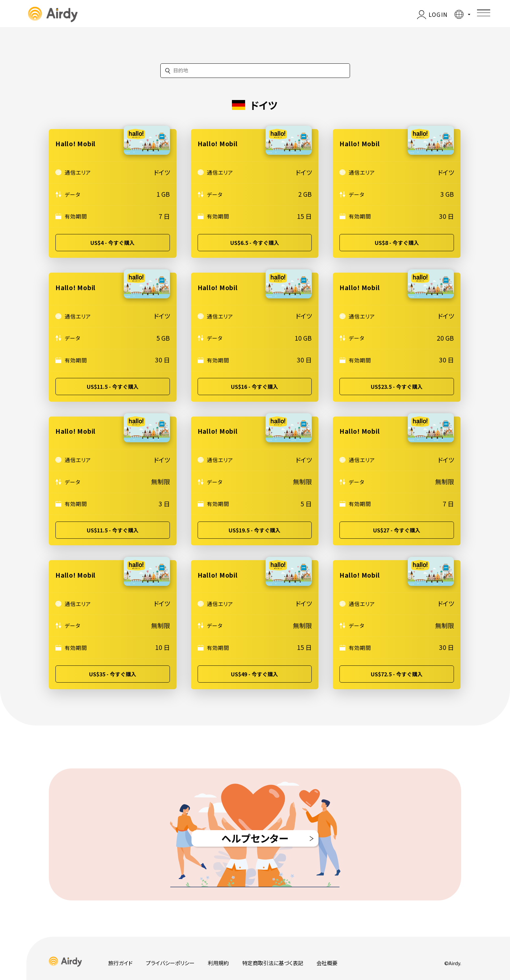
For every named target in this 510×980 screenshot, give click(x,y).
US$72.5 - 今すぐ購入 (397, 674)
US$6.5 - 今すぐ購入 (255, 243)
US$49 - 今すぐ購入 (255, 674)
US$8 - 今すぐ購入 (397, 243)
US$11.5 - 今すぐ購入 (113, 387)
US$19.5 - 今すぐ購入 (255, 530)
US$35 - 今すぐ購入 (113, 674)
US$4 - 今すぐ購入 (112, 243)
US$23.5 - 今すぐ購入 (397, 387)
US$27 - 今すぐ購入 (397, 530)
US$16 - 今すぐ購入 (255, 387)
